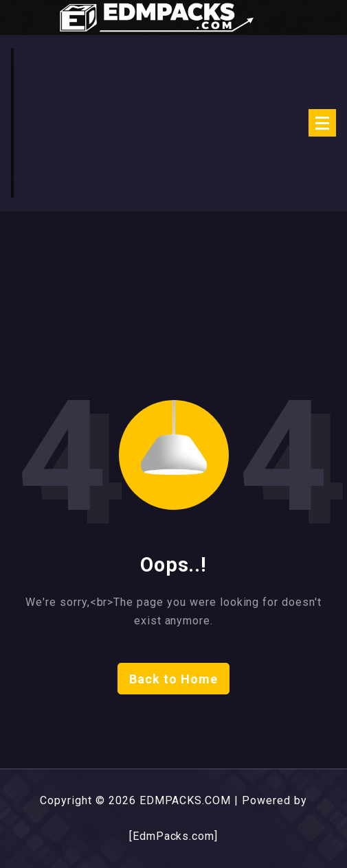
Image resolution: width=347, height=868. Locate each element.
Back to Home (173, 679)
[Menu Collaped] (322, 123)
